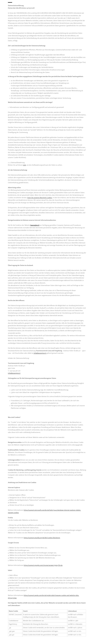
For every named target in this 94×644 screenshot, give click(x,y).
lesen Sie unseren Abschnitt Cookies (40, 198)
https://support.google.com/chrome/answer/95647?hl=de (43, 565)
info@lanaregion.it (40, 353)
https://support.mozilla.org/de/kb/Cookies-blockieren (42, 538)
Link (24, 165)
